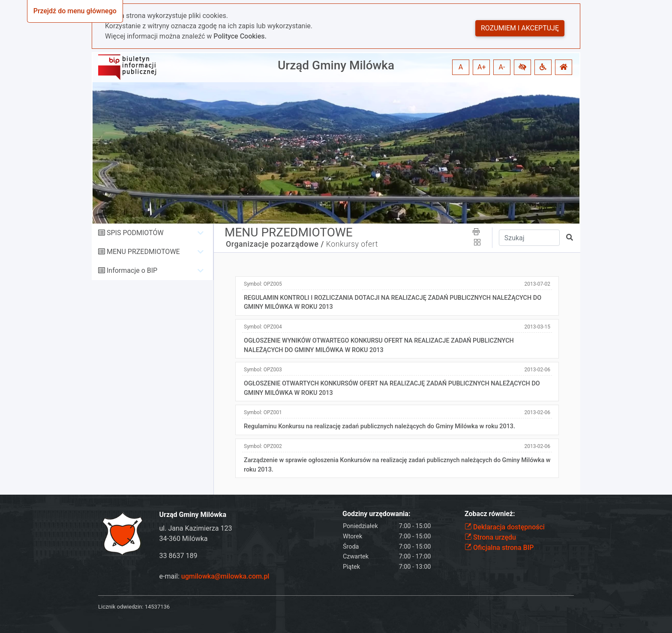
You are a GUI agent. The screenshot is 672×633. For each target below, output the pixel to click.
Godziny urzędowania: (376, 514)
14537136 (157, 607)
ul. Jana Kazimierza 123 (196, 528)
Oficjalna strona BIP (499, 548)
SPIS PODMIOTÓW (135, 233)
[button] (522, 67)
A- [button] (502, 67)
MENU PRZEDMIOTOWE (143, 252)
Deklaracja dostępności (505, 527)
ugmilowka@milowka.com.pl (225, 576)
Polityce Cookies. (240, 36)
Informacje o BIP (132, 270)
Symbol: (263, 284)
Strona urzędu (490, 537)
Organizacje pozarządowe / (275, 244)
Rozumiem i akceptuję (520, 28)
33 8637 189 (178, 556)
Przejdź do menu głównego (75, 11)
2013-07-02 (537, 284)
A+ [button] (482, 67)
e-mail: (214, 576)
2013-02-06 (537, 370)
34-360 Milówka (184, 539)
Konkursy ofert (352, 244)
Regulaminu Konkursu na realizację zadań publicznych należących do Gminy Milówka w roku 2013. (379, 426)
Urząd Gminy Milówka (336, 65)
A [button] (461, 67)
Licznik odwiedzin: (121, 607)
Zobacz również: (490, 514)
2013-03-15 (537, 327)
